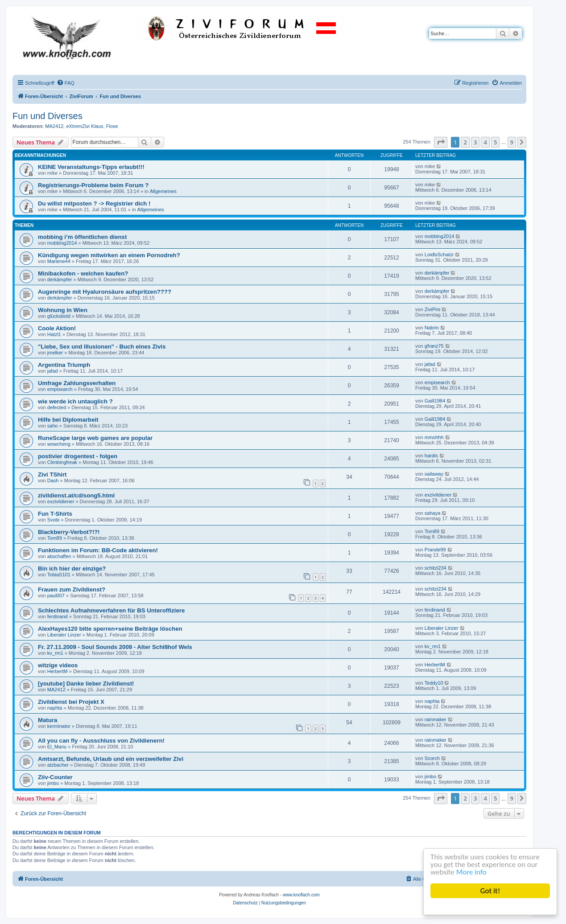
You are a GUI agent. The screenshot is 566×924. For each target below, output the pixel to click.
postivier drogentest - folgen (78, 456)
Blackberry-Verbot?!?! (69, 532)
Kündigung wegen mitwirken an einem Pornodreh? (109, 255)
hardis (431, 456)
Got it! (490, 891)
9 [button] (512, 142)
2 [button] (465, 142)
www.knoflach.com (301, 895)
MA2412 (54, 126)
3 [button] (475, 142)
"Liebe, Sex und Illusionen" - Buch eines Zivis (102, 347)
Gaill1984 (435, 401)
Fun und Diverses (48, 116)
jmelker (55, 353)
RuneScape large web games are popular (95, 438)
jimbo (53, 783)
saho (53, 426)
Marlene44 (59, 261)
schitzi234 (436, 568)
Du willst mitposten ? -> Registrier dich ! (94, 203)
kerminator (59, 726)
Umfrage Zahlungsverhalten (77, 383)
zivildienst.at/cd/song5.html (76, 495)
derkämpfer (60, 279)
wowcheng (59, 444)
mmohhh (434, 437)
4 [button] (485, 142)
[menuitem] (66, 83)
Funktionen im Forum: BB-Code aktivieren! (98, 550)
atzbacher (58, 765)
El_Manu (57, 747)
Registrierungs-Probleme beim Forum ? (93, 185)
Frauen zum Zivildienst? (72, 589)
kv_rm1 (55, 653)
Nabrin (432, 328)
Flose (112, 126)
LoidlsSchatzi (439, 255)
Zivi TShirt (52, 474)
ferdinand (58, 616)
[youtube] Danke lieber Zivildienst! (86, 684)
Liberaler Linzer (64, 635)
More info (471, 872)
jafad (53, 371)
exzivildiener (61, 501)
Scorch (432, 758)
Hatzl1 (54, 334)
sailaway (434, 474)
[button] (441, 142)
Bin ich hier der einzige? (72, 569)
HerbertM (58, 671)
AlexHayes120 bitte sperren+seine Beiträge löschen (110, 629)
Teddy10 (434, 683)
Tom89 (55, 538)
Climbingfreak (62, 462)
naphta (55, 708)
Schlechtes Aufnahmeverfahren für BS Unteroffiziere (111, 610)
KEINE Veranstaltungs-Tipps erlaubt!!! (91, 167)
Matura (48, 720)
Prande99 (435, 550)
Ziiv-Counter (55, 777)
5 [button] (495, 142)
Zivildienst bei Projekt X (71, 702)
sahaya (432, 513)
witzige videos (58, 665)
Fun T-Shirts (55, 514)
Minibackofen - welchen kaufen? (83, 273)
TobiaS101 (59, 575)
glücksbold (59, 316)
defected (57, 407)
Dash (53, 480)
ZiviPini (432, 309)
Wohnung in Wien (63, 310)
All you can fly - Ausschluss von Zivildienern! (101, 741)
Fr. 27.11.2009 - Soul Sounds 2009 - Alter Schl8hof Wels (115, 647)
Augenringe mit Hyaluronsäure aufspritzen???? (105, 292)
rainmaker (436, 719)
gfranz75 (434, 346)
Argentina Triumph (64, 365)
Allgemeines (163, 191)
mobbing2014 (62, 243)
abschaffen (59, 556)
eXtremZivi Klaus (85, 126)
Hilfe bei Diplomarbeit (68, 420)
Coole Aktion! (57, 328)
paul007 (56, 595)
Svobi (54, 520)
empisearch (60, 389)
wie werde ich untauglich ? (75, 401)
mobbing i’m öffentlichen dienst (82, 237)
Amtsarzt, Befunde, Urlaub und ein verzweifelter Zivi (111, 759)
